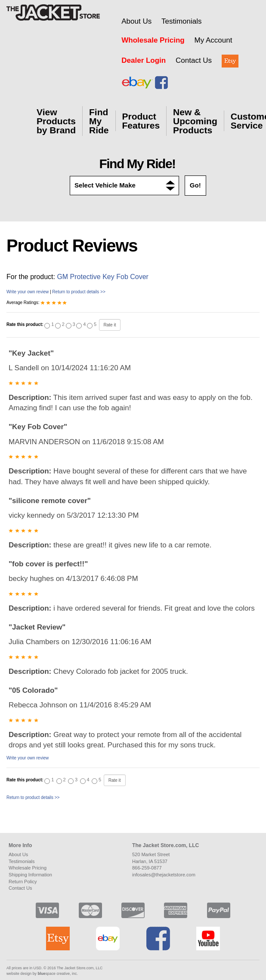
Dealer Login (144, 60)
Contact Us (194, 60)
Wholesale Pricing (153, 40)
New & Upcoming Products (195, 121)
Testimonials (182, 21)
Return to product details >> (79, 292)
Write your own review (28, 292)
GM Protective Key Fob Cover (103, 277)
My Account (213, 40)
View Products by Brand (56, 121)
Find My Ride (99, 121)
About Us (136, 21)
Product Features (141, 121)
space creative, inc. (57, 974)
